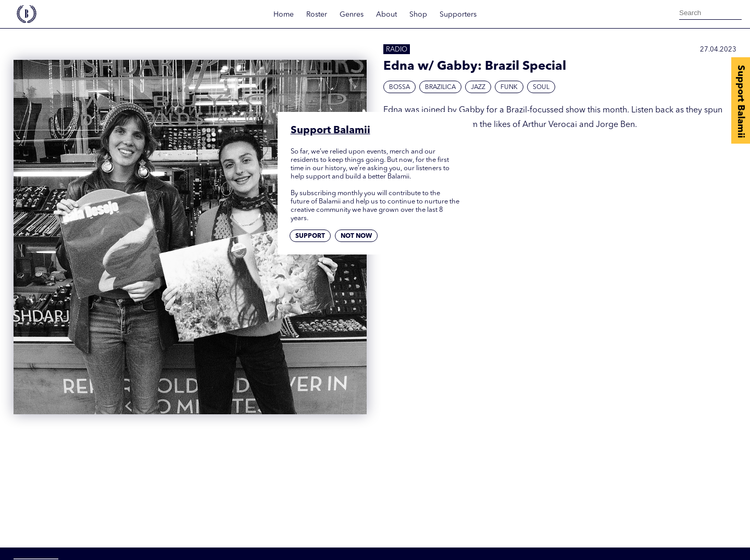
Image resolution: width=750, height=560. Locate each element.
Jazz (478, 87)
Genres (352, 15)
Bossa (399, 87)
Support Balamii (741, 101)
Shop (418, 15)
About (386, 15)
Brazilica (440, 87)
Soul (541, 87)
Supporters (458, 15)
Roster (317, 15)
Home (284, 15)
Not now (356, 236)
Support (310, 236)
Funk (509, 87)
